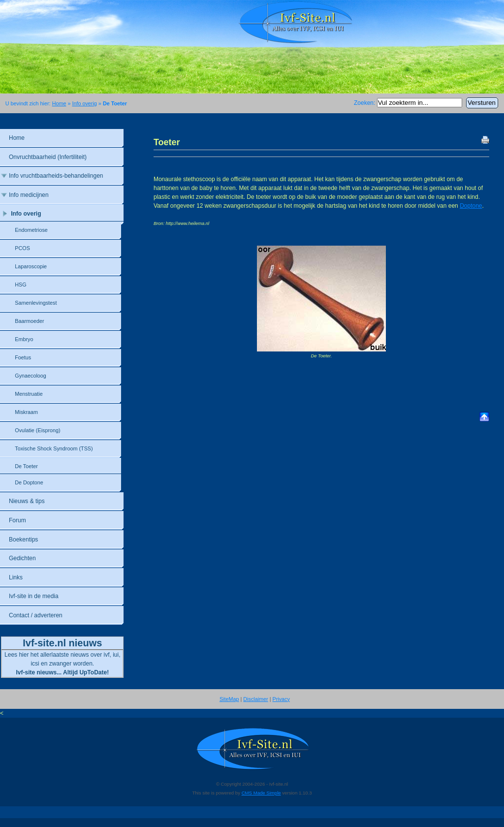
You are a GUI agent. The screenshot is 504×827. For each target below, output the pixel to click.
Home (59, 103)
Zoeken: (365, 103)
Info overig (84, 103)
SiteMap (229, 699)
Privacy (281, 699)
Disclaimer (255, 699)
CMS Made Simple (261, 793)
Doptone (471, 206)
